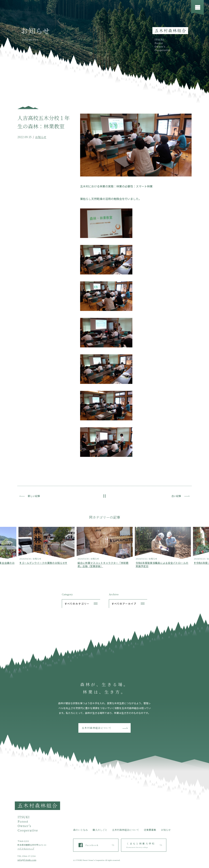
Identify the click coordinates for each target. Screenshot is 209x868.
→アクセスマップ (26, 848)
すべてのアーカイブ (124, 604)
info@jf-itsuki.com (27, 860)
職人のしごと (100, 830)
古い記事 (176, 496)
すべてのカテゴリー (77, 604)
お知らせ (41, 137)
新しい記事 (34, 496)
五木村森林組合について (97, 728)
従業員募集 (150, 830)
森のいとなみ (80, 830)
